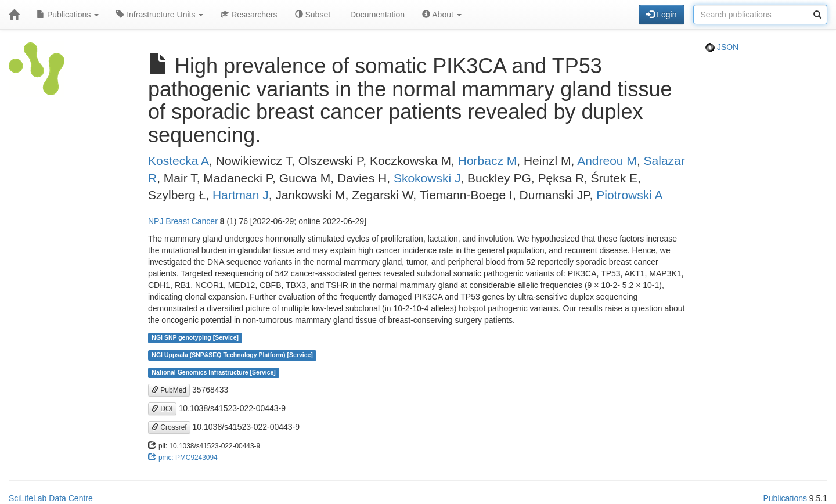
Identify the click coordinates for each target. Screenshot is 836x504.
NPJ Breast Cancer (183, 221)
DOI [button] (162, 409)
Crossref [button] (169, 427)
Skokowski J (427, 178)
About (442, 15)
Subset (313, 15)
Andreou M (607, 161)
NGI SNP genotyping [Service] (195, 338)
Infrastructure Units (160, 15)
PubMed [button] (169, 390)
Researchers (249, 15)
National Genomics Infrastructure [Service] (214, 373)
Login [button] (661, 15)
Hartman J (241, 195)
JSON (722, 47)
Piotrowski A (629, 195)
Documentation (376, 15)
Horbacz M (488, 161)
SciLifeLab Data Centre (51, 498)
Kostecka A (179, 161)
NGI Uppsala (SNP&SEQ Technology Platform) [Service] (232, 355)
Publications (68, 15)
